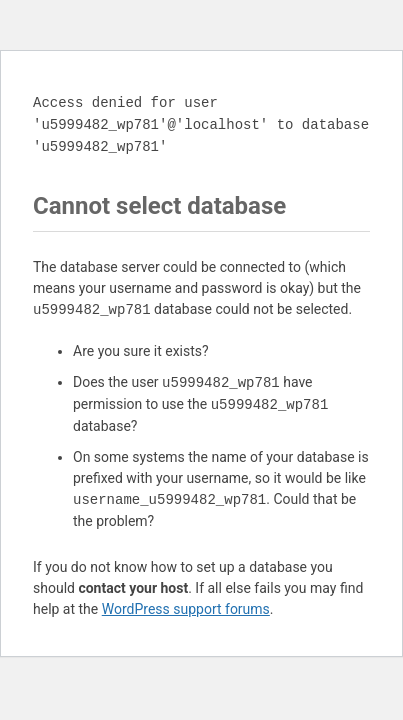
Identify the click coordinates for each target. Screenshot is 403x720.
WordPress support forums (186, 609)
